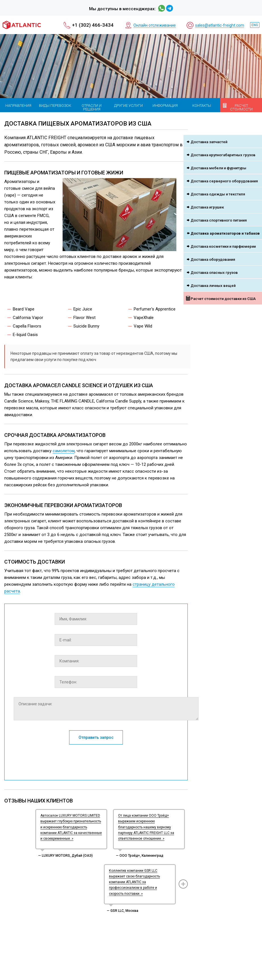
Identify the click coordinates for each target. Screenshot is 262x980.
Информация (165, 106)
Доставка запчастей (209, 142)
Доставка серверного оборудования (224, 181)
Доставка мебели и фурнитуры (218, 168)
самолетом (64, 451)
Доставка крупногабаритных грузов (223, 155)
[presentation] (96, 760)
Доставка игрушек (207, 207)
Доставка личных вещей (213, 286)
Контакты (202, 106)
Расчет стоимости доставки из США (223, 299)
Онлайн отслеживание (155, 25)
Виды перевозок (55, 106)
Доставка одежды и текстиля (218, 194)
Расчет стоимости (241, 107)
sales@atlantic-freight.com (220, 25)
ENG (255, 25)
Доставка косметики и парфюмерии (223, 246)
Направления (18, 106)
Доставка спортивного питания (219, 220)
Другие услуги (128, 106)
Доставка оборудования (213, 259)
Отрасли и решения (92, 107)
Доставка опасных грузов (214, 273)
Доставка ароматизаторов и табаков (225, 233)
